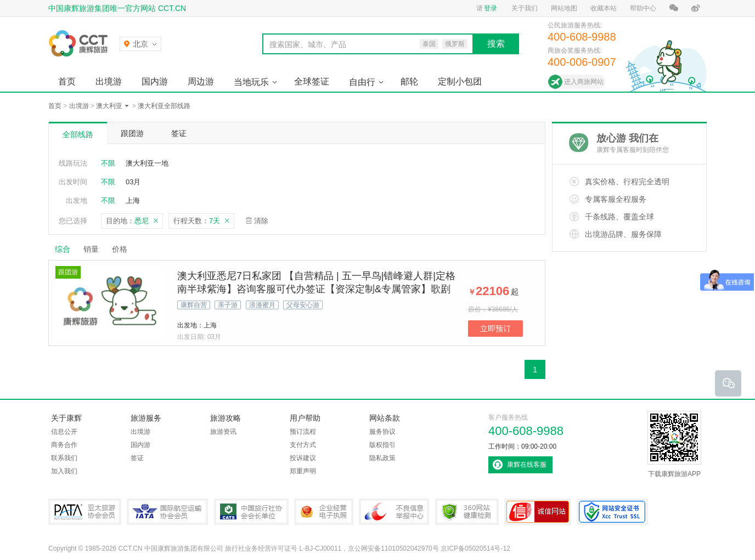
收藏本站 (604, 8)
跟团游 (132, 133)
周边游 (201, 81)
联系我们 (64, 458)
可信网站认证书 (538, 512)
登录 (491, 8)
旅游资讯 (223, 432)
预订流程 (303, 432)
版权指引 (382, 445)
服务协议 (382, 432)
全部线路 (78, 134)
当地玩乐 (251, 82)
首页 (67, 81)
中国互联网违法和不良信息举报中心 (394, 512)
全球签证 (312, 81)
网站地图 (564, 8)
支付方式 (303, 445)
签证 (179, 133)
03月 (133, 182)
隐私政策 (382, 458)
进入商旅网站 (584, 82)
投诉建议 (303, 458)
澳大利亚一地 (147, 163)
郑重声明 (303, 471)
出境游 (109, 81)
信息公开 (64, 432)
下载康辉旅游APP (674, 444)
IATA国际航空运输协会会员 (167, 512)
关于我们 (525, 8)
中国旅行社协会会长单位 (251, 512)
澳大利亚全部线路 (164, 106)
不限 (108, 163)
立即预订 (495, 329)
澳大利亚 (109, 106)
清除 (261, 221)
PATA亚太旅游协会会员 (85, 512)
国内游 (155, 81)
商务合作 (64, 445)
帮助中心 (643, 8)
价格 (124, 249)
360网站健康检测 (467, 512)
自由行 (362, 82)
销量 (91, 249)
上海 (133, 200)
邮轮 (409, 81)
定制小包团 (460, 81)
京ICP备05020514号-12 (475, 548)
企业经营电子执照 (324, 512)
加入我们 (64, 471)
